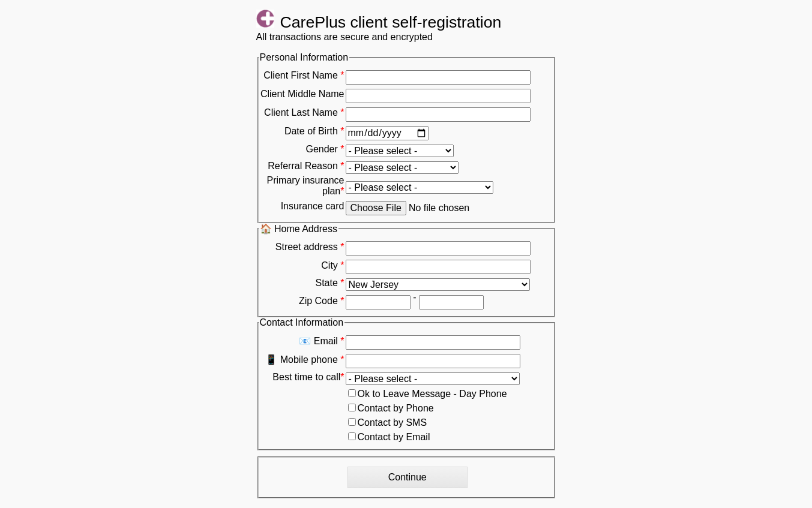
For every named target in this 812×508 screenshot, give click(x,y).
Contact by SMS (388, 423)
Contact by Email (389, 437)
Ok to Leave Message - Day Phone (428, 394)
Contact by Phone (391, 408)
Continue (408, 477)
